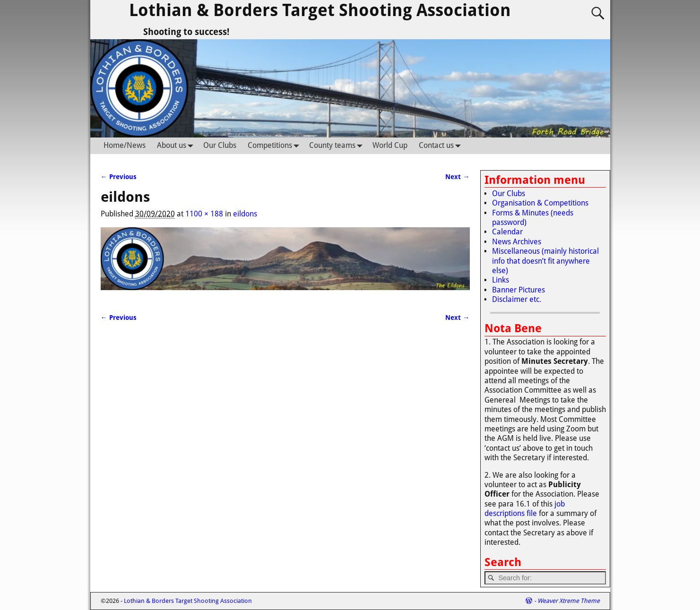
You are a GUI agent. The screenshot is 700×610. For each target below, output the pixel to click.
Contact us (442, 146)
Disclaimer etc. (517, 299)
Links (501, 280)
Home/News (125, 145)
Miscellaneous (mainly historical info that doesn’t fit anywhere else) (545, 261)
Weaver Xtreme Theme (569, 601)
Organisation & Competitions (540, 203)
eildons (245, 214)
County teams (338, 146)
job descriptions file (525, 509)
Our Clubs (220, 145)
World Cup (390, 145)
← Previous (119, 177)
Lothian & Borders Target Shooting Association (320, 10)
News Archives (517, 242)
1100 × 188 (204, 214)
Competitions (276, 146)
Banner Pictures (519, 290)
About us (177, 146)
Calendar (507, 232)
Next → (457, 177)
